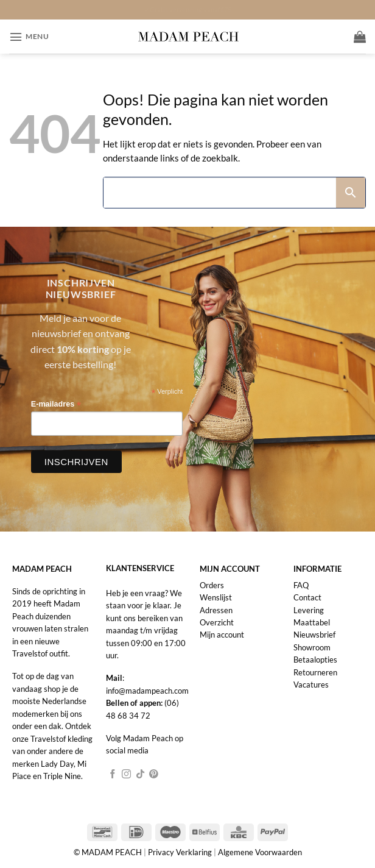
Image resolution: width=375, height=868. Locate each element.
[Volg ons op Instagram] (126, 775)
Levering (309, 610)
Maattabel (312, 622)
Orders (212, 585)
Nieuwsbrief (314, 635)
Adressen (216, 610)
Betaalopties (315, 660)
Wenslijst (216, 597)
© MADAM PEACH (109, 852)
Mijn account (222, 635)
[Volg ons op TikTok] (140, 775)
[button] (29, 37)
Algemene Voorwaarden (260, 852)
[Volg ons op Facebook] (113, 775)
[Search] (220, 193)
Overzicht (217, 622)
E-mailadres (56, 404)
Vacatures (311, 685)
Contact (307, 597)
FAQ (301, 585)
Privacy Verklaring (180, 852)
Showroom (312, 647)
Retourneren (315, 672)
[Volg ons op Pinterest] (154, 775)
